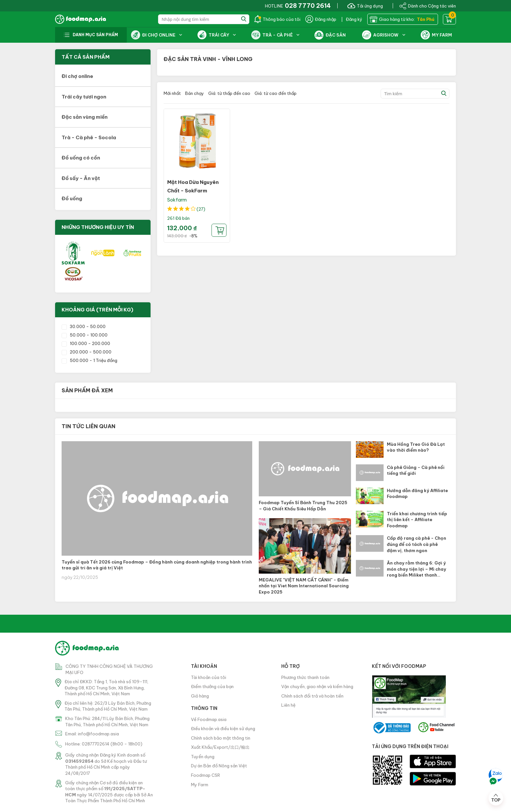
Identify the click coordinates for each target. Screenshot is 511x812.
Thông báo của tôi (277, 19)
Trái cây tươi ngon (84, 97)
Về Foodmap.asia (209, 719)
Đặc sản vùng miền (85, 117)
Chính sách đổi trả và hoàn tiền (312, 696)
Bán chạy (195, 93)
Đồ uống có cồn (81, 158)
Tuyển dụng (203, 757)
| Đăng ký (352, 19)
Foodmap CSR (205, 775)
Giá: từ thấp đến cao (229, 93)
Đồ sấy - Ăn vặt (81, 178)
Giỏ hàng (200, 696)
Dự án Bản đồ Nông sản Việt (219, 766)
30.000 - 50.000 (84, 326)
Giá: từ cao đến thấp (276, 93)
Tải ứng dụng (365, 6)
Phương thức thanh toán (305, 677)
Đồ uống (72, 198)
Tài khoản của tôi (209, 677)
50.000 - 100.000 (85, 335)
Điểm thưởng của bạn (212, 686)
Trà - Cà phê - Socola (89, 137)
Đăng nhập (321, 19)
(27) (201, 209)
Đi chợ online (77, 76)
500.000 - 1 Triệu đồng (89, 360)
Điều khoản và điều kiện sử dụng (223, 729)
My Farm (200, 785)
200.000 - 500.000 (87, 352)
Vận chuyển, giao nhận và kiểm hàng (317, 686)
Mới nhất (172, 93)
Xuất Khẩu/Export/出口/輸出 (220, 747)
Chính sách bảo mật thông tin (221, 738)
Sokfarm (177, 200)
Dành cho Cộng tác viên (428, 6)
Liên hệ (288, 705)
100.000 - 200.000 (86, 343)
